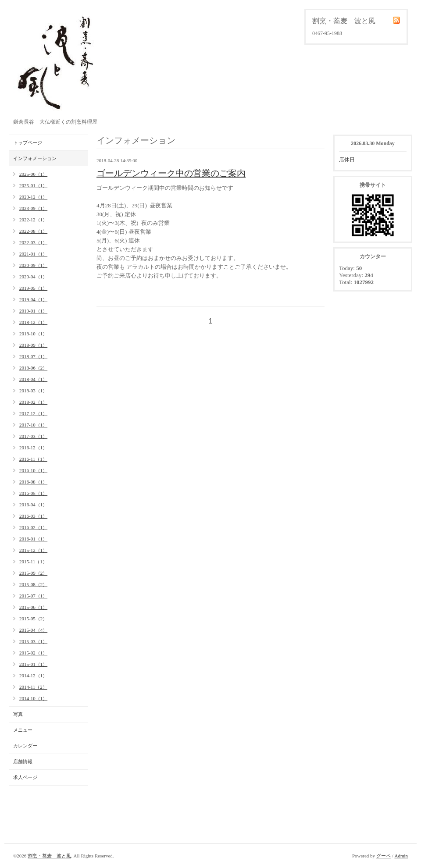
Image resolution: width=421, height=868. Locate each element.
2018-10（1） (33, 334)
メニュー (23, 730)
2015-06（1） (33, 607)
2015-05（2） (33, 619)
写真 (18, 714)
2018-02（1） (33, 402)
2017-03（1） (33, 436)
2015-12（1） (33, 550)
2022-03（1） (33, 242)
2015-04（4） (33, 630)
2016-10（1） (33, 470)
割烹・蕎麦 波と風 (49, 856)
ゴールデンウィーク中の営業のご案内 (171, 173)
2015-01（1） (33, 664)
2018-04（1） (33, 379)
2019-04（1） (33, 299)
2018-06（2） (33, 368)
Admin (401, 856)
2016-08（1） (33, 482)
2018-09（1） (33, 345)
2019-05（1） (33, 288)
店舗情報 (23, 761)
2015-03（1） (33, 641)
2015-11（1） (33, 562)
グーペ (384, 856)
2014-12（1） (33, 676)
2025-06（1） (33, 174)
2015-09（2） (33, 573)
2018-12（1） (33, 322)
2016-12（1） (33, 448)
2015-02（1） (33, 653)
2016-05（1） (33, 493)
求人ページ (25, 777)
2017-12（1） (33, 413)
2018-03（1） (33, 391)
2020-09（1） (33, 265)
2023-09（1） (33, 208)
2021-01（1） (33, 254)
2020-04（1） (33, 277)
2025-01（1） (33, 185)
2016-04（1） (33, 505)
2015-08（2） (33, 584)
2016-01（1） (33, 539)
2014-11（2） (33, 687)
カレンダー (25, 746)
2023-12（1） (33, 197)
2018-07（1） (33, 356)
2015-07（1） (33, 596)
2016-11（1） (33, 459)
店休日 (347, 160)
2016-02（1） (33, 527)
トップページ (28, 142)
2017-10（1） (33, 425)
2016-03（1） (33, 516)
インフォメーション (35, 158)
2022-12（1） (33, 220)
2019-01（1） (33, 311)
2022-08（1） (33, 231)
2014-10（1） (33, 698)
